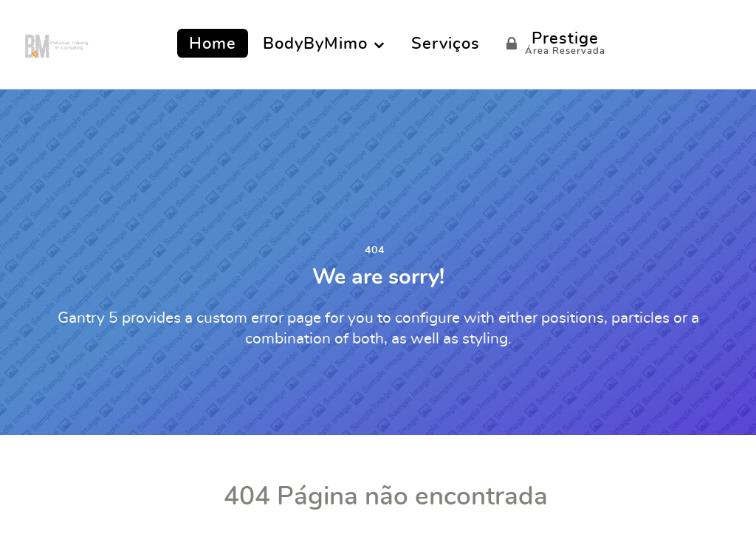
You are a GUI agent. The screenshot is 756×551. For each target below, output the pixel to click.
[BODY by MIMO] (57, 43)
